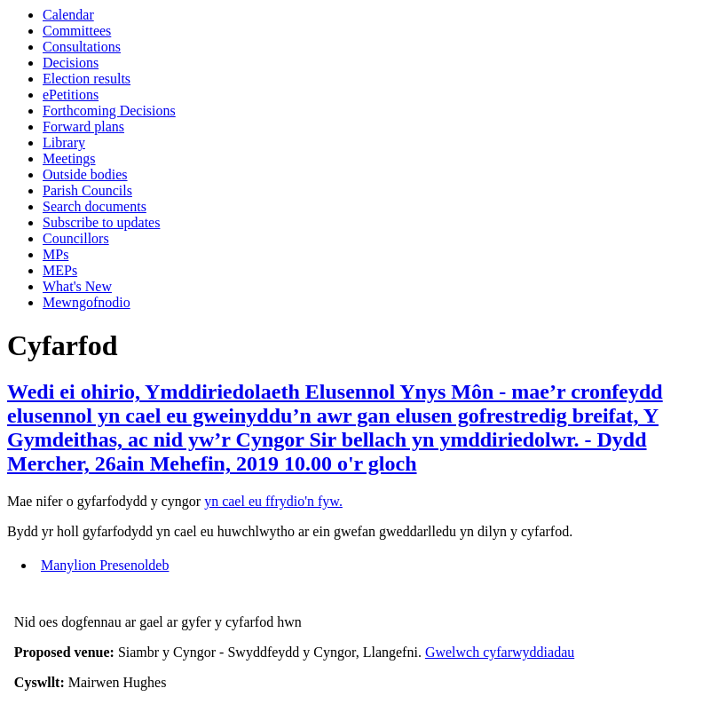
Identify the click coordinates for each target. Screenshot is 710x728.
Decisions (71, 63)
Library (64, 142)
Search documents (95, 206)
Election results (87, 79)
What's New (77, 286)
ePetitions (71, 95)
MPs (55, 254)
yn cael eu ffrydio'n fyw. (273, 501)
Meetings (69, 158)
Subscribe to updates (101, 222)
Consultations (82, 47)
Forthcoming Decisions (109, 111)
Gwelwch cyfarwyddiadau (500, 652)
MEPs (60, 270)
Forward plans (83, 127)
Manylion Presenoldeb (105, 565)
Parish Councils (87, 190)
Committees (77, 31)
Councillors (76, 238)
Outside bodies (85, 174)
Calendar (68, 15)
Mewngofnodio (87, 302)
